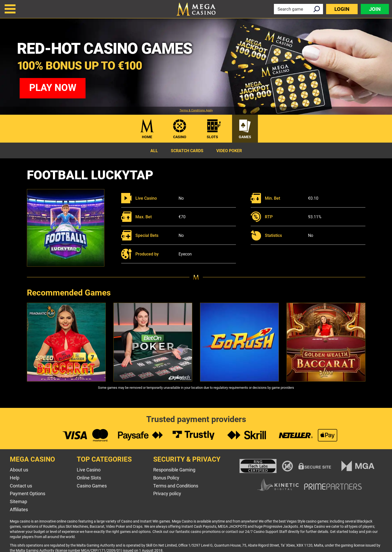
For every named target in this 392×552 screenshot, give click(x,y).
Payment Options (28, 493)
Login (342, 9)
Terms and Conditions (176, 486)
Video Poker (229, 151)
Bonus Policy (166, 478)
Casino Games (92, 486)
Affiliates (19, 510)
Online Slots (89, 478)
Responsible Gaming (174, 470)
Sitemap (18, 502)
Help (15, 478)
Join (375, 9)
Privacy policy (167, 493)
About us (19, 470)
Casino (180, 137)
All (154, 151)
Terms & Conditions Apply (196, 111)
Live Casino (89, 470)
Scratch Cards (187, 151)
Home (147, 137)
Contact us (21, 486)
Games (245, 137)
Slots (212, 137)
